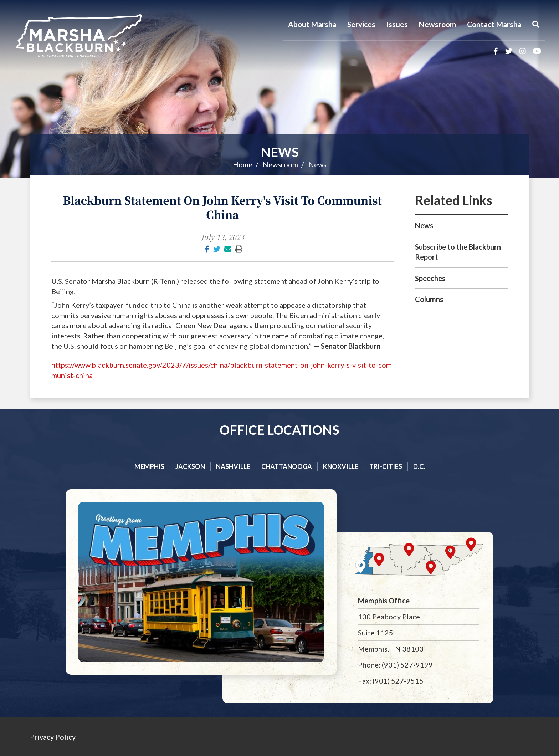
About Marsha (312, 24)
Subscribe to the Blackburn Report (458, 252)
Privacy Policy (53, 737)
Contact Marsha (494, 24)
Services (361, 24)
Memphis (149, 466)
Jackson (190, 466)
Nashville (233, 466)
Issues (397, 24)
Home (243, 164)
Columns (429, 299)
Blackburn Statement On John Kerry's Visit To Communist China (223, 207)
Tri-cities (386, 466)
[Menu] (536, 24)
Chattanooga (287, 466)
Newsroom (437, 24)
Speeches (430, 278)
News (280, 152)
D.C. (419, 466)
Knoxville (341, 466)
